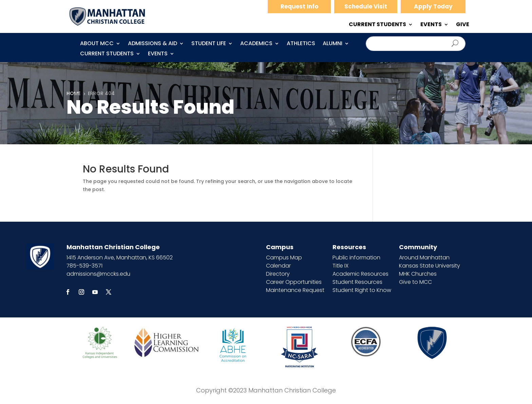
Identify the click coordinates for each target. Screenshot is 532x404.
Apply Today (433, 6)
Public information (356, 258)
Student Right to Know (362, 290)
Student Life (209, 44)
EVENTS (431, 25)
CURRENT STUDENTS (377, 25)
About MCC (97, 44)
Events (158, 54)
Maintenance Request (295, 290)
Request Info (299, 6)
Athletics (301, 44)
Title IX (340, 266)
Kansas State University (430, 266)
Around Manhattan (424, 258)
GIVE (463, 25)
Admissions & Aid (153, 44)
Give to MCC (415, 282)
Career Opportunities (294, 282)
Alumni (332, 44)
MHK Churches (418, 274)
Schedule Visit (366, 6)
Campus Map (284, 258)
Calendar (278, 266)
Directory (278, 274)
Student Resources (357, 282)
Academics (256, 44)
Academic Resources (360, 274)
